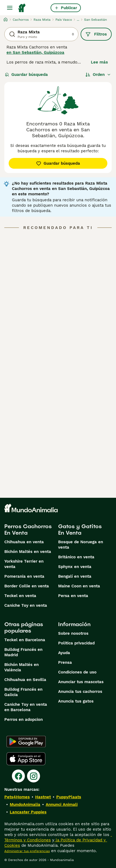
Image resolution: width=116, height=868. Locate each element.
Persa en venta (73, 596)
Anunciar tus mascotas (81, 682)
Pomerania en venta (24, 576)
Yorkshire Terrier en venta (24, 564)
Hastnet (43, 797)
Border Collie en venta (27, 586)
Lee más (99, 62)
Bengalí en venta (75, 576)
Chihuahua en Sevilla (25, 680)
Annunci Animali (62, 805)
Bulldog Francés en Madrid (23, 652)
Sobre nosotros (73, 633)
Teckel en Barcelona (25, 640)
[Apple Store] (26, 759)
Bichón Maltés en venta (28, 552)
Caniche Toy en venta (26, 605)
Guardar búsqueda (26, 75)
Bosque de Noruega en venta (81, 545)
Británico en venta (76, 557)
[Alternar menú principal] (10, 8)
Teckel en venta (20, 596)
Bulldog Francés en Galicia (23, 692)
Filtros (96, 34)
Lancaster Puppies (28, 812)
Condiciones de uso (77, 672)
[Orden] (98, 75)
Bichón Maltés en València (21, 667)
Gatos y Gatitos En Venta (80, 530)
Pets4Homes (17, 797)
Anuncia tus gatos (76, 701)
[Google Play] (26, 742)
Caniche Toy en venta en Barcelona (26, 707)
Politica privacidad (76, 643)
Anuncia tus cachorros (80, 691)
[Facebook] (18, 776)
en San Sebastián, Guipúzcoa (35, 52)
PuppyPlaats (69, 797)
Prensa (65, 662)
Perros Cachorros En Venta (28, 530)
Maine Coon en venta (79, 586)
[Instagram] (34, 776)
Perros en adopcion (24, 719)
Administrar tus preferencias (27, 851)
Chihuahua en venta (24, 542)
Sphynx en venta (75, 567)
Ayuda (64, 653)
